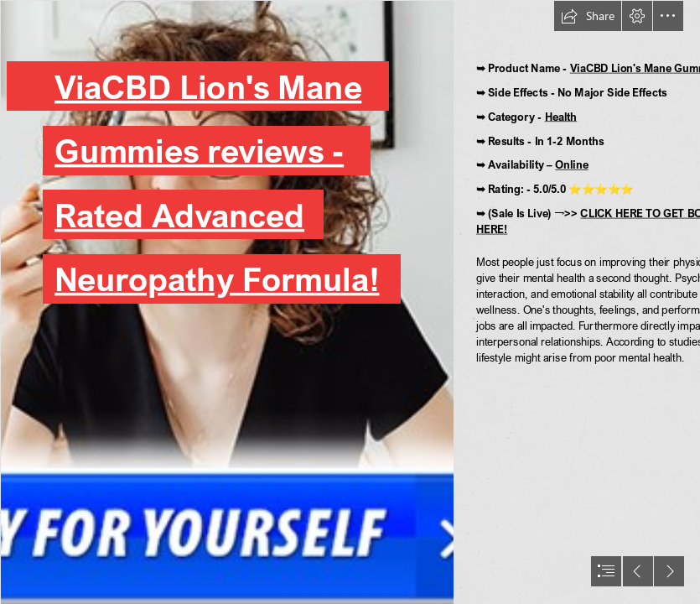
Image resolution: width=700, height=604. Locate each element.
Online (571, 165)
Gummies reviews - (199, 150)
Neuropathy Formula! (217, 279)
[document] (350, 302)
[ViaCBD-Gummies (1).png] (226, 302)
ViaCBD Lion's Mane (208, 86)
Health (561, 116)
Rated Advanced (179, 215)
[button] (588, 16)
